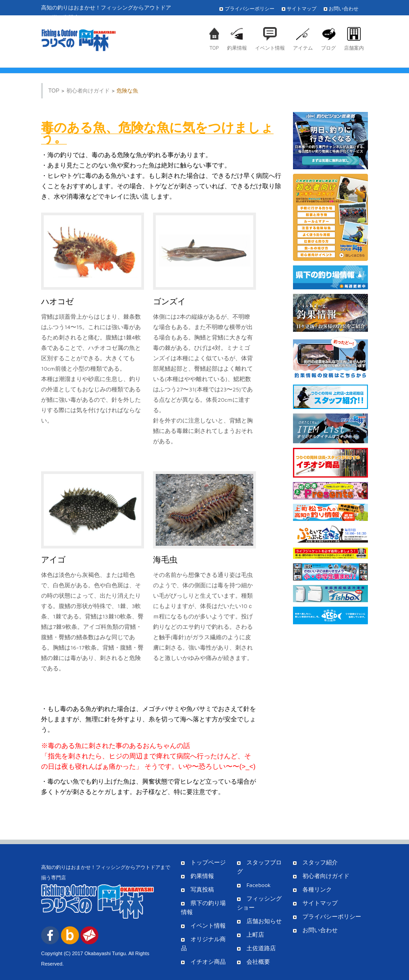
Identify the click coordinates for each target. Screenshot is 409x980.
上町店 (251, 935)
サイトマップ (302, 8)
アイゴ (53, 560)
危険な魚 (127, 91)
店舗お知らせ (259, 921)
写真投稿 (198, 889)
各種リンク (312, 889)
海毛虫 (165, 560)
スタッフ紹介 (315, 862)
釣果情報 (237, 48)
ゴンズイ (169, 302)
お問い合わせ (344, 8)
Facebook (254, 885)
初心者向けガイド (88, 91)
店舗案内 (354, 48)
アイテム (303, 48)
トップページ (203, 862)
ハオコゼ (57, 302)
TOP (214, 48)
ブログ (328, 48)
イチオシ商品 (203, 962)
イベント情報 (270, 48)
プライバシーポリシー (249, 8)
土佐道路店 (256, 948)
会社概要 (253, 962)
